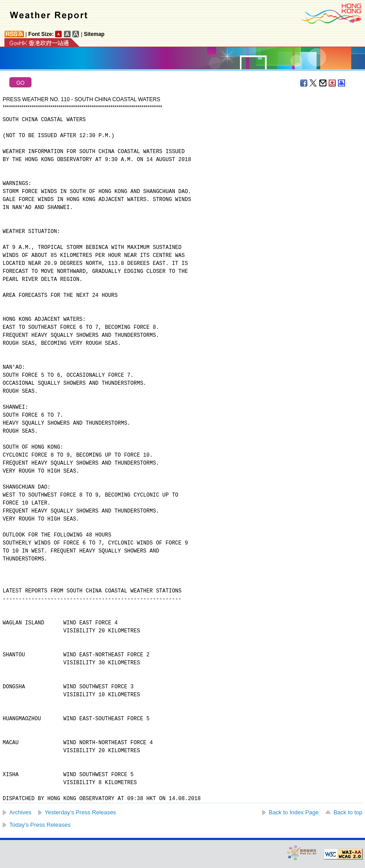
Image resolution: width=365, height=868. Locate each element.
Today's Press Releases (40, 825)
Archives (20, 812)
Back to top (348, 812)
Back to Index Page (294, 812)
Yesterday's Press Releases (80, 812)
